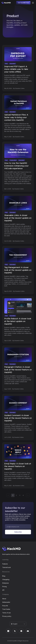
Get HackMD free (23, 3)
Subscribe (18, 532)
